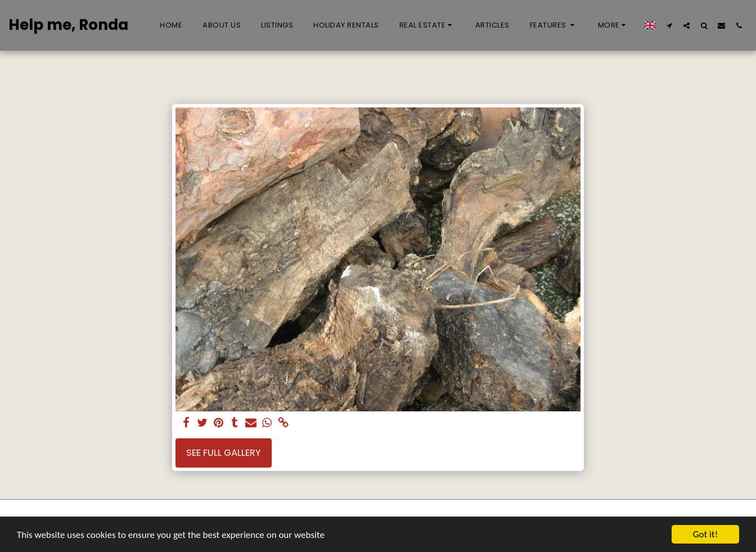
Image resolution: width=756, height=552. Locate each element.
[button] (427, 25)
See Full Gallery (224, 453)
